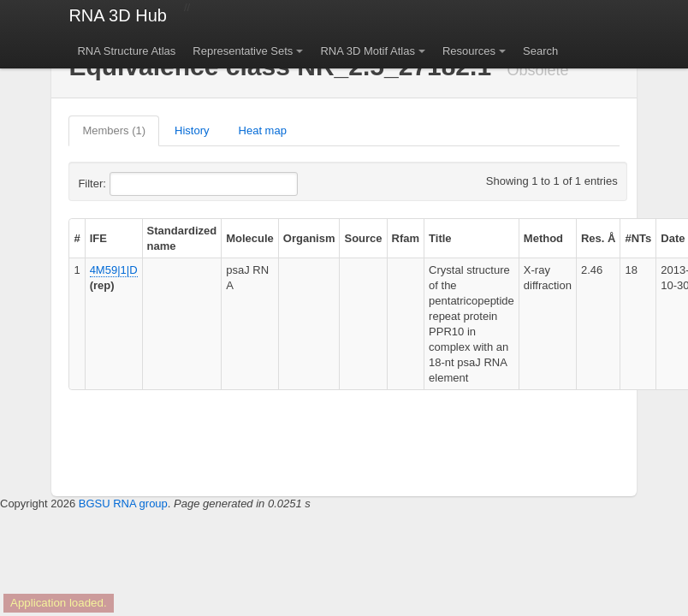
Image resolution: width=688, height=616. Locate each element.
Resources (469, 51)
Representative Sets (243, 51)
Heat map (263, 130)
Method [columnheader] (543, 238)
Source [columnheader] (363, 238)
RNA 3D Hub (118, 15)
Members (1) (114, 130)
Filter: (133, 184)
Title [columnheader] (440, 238)
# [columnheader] (77, 238)
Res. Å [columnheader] (598, 238)
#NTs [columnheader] (638, 238)
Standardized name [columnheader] (182, 238)
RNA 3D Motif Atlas (368, 51)
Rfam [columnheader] (406, 238)
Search (540, 51)
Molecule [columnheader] (250, 238)
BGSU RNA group (123, 503)
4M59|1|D (114, 270)
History (192, 130)
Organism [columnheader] (309, 238)
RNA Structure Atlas (126, 51)
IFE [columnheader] (98, 238)
